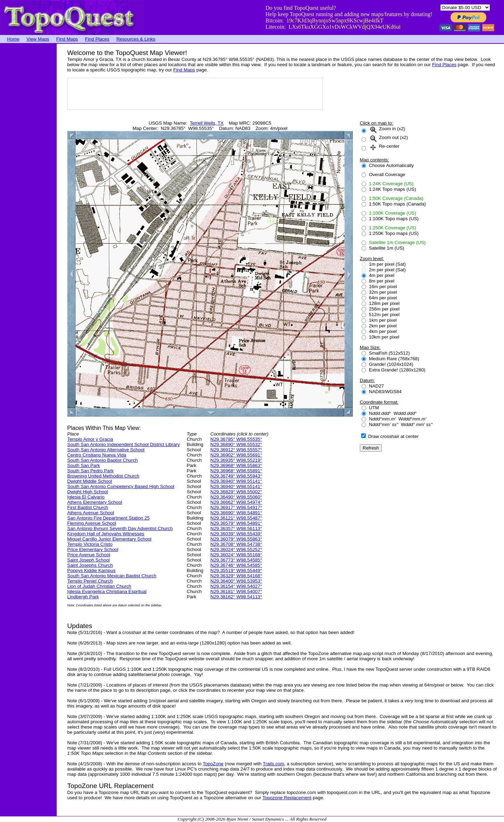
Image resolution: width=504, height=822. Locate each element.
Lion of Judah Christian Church (99, 586)
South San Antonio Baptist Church (103, 460)
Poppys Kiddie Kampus (91, 570)
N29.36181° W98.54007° (236, 591)
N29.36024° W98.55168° (236, 555)
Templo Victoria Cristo (90, 544)
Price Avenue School (89, 555)
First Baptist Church (88, 507)
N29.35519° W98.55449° (236, 570)
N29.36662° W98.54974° (236, 502)
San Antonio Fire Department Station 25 (108, 518)
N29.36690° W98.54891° (236, 513)
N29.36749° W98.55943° (236, 476)
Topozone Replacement (287, 798)
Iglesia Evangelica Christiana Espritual (107, 591)
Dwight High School (87, 492)
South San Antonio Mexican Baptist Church (112, 576)
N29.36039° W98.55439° (236, 534)
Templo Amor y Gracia (90, 439)
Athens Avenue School (91, 513)
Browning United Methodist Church (103, 476)
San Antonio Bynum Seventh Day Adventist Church (120, 528)
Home (13, 39)
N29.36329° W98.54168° (236, 576)
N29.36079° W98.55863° (236, 539)
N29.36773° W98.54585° (236, 560)
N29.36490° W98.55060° (236, 497)
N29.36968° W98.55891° (236, 471)
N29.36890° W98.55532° (236, 444)
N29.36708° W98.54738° (236, 544)
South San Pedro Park (90, 471)
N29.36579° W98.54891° (236, 523)
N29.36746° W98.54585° (236, 565)
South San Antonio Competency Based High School (121, 486)
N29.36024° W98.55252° (236, 549)
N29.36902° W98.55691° (236, 455)
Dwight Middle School (90, 481)
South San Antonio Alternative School (106, 450)
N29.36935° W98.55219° (236, 460)
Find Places (97, 39)
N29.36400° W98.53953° (236, 581)
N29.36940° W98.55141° (236, 481)
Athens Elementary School (95, 502)
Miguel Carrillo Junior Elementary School (109, 539)
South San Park (83, 465)
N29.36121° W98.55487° (236, 518)
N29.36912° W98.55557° (236, 450)
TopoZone (213, 764)
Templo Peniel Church (90, 581)
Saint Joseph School (89, 560)
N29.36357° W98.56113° (236, 528)
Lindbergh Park (83, 597)
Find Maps (67, 39)
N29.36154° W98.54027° (236, 586)
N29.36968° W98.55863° (236, 465)
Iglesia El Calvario (86, 497)
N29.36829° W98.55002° (236, 492)
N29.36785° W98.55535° (236, 439)
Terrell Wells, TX (207, 123)
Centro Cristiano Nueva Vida (97, 455)
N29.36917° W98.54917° (236, 507)
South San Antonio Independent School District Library (124, 444)
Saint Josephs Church (90, 565)
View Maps (38, 39)
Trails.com (274, 764)
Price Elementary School (93, 549)
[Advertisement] (28, 149)
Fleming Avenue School (92, 523)
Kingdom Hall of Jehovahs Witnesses (106, 534)
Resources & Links (136, 39)
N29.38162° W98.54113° (236, 597)
